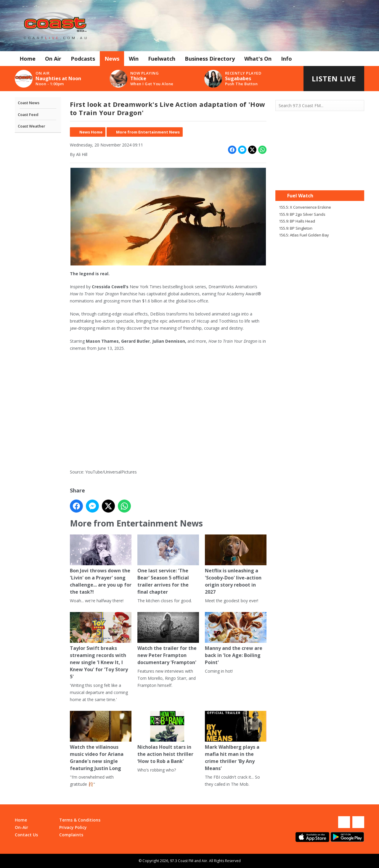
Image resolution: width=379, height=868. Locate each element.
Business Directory (210, 59)
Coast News (29, 103)
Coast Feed (28, 115)
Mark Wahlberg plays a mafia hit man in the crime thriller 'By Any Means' (236, 741)
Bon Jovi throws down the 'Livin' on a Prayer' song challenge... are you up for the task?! (101, 565)
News (112, 59)
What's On (258, 59)
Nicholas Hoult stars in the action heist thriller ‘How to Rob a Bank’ (168, 738)
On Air (53, 59)
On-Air (21, 827)
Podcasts (83, 59)
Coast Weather (32, 126)
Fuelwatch (162, 59)
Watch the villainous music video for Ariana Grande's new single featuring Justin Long (101, 741)
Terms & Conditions (80, 820)
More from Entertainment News (148, 132)
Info (286, 59)
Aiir (204, 861)
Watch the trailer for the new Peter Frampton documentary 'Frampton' (168, 639)
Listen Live (334, 79)
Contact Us (26, 835)
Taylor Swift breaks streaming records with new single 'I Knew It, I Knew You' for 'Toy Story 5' (101, 646)
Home (28, 59)
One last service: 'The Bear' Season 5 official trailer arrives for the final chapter (168, 565)
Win (134, 59)
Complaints (71, 835)
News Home (91, 132)
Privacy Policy (73, 827)
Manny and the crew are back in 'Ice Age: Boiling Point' (236, 639)
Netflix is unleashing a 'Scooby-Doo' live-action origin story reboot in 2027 (236, 565)
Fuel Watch (300, 196)
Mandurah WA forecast (320, 178)
